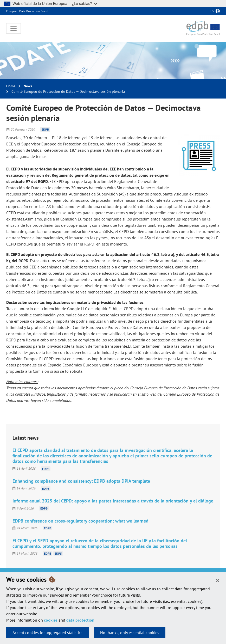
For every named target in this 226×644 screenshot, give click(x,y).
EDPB (45, 129)
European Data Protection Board (27, 11)
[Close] (218, 580)
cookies (51, 620)
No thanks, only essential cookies (130, 633)
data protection (80, 620)
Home (11, 86)
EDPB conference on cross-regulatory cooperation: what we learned (80, 521)
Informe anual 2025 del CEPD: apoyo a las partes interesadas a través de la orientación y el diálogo (113, 501)
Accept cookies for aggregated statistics (47, 633)
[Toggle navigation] (14, 28)
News (28, 86)
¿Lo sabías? (85, 4)
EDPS (58, 553)
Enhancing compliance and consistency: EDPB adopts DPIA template (81, 481)
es (212, 11)
